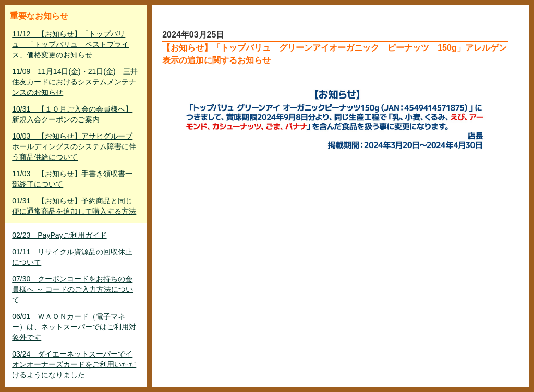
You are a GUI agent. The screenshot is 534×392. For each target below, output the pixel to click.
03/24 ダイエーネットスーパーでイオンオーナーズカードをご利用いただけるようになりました (74, 364)
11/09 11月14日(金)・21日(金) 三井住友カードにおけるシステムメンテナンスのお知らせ (75, 82)
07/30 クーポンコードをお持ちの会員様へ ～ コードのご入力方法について (72, 289)
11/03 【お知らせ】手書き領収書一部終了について (72, 179)
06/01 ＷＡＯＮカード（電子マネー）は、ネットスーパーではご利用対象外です (74, 327)
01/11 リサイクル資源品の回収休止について (72, 257)
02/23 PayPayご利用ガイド (59, 235)
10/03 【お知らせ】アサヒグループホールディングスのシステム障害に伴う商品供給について (74, 146)
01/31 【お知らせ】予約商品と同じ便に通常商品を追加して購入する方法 (74, 206)
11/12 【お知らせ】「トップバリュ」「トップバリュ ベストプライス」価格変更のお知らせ (70, 44)
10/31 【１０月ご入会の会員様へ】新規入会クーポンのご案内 (72, 114)
